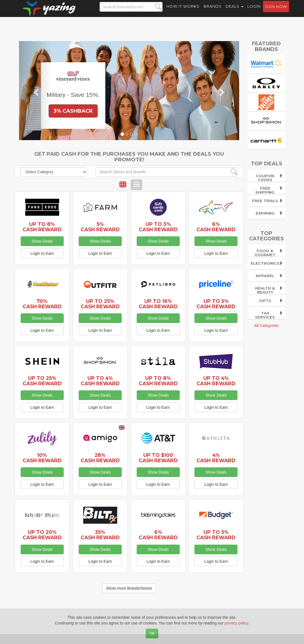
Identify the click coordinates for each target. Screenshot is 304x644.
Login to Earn (42, 253)
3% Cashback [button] (73, 111)
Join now (276, 12)
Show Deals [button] (42, 241)
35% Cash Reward (100, 535)
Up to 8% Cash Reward (42, 227)
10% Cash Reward (42, 458)
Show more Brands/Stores (129, 588)
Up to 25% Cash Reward (100, 304)
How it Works (183, 11)
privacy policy (236, 623)
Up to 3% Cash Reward (158, 227)
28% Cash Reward (100, 458)
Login (254, 11)
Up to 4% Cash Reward (100, 381)
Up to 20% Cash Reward (42, 535)
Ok (152, 634)
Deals (235, 11)
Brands (213, 11)
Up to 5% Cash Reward (216, 304)
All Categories (266, 326)
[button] (36, 91)
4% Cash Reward (216, 458)
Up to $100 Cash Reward (158, 458)
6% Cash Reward (216, 227)
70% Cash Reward (42, 304)
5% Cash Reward (100, 227)
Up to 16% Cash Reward (158, 304)
